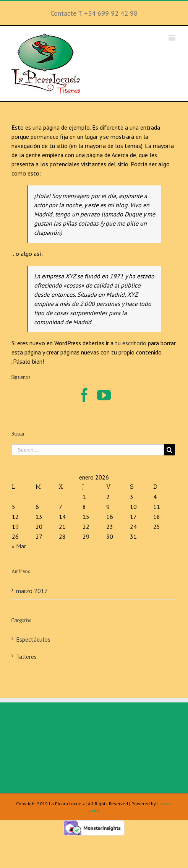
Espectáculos (33, 639)
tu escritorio (131, 343)
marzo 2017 (32, 591)
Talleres (26, 657)
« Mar (19, 546)
